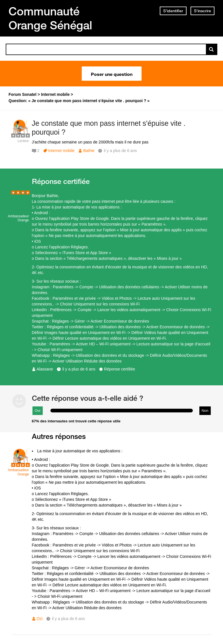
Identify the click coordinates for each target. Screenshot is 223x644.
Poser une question (112, 74)
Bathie (89, 151)
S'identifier (173, 11)
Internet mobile (61, 151)
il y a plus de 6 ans (79, 369)
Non (205, 411)
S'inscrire (202, 11)
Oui (38, 411)
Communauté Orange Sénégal (50, 18)
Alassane (45, 369)
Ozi (40, 619)
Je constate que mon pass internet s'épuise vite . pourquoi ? (109, 128)
